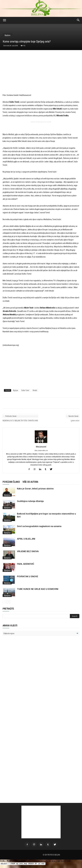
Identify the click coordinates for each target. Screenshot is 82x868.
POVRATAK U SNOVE (28, 576)
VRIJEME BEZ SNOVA (28, 551)
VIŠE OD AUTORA (30, 482)
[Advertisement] (41, 74)
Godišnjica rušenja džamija (30, 501)
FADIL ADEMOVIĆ (26, 564)
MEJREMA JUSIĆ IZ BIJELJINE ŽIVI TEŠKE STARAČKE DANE (20, 420)
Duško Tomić (25, 390)
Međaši (35, 390)
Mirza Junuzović (41, 447)
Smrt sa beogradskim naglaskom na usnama (39, 526)
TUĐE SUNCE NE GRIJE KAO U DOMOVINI (38, 589)
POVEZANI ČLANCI (11, 482)
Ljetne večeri (75, 420)
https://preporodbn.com (41, 450)
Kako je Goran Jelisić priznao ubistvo (35, 489)
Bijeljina (8, 35)
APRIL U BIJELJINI (26, 539)
